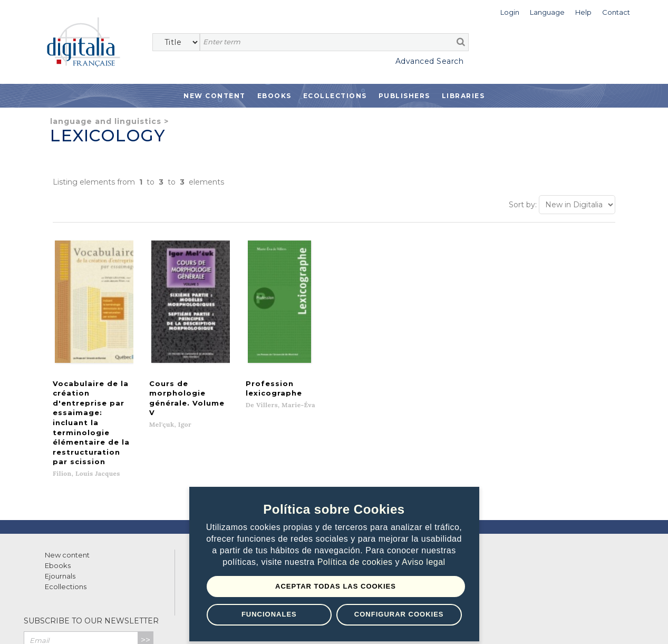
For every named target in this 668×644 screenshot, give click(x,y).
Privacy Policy (130, 597)
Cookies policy (182, 624)
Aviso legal (424, 562)
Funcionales (269, 614)
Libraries (463, 96)
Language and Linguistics (106, 121)
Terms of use (64, 624)
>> (146, 574)
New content (67, 489)
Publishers (404, 96)
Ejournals (60, 510)
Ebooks (274, 96)
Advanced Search (430, 61)
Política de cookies (356, 562)
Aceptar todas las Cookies (336, 586)
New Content (215, 96)
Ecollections (335, 96)
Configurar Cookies (399, 614)
